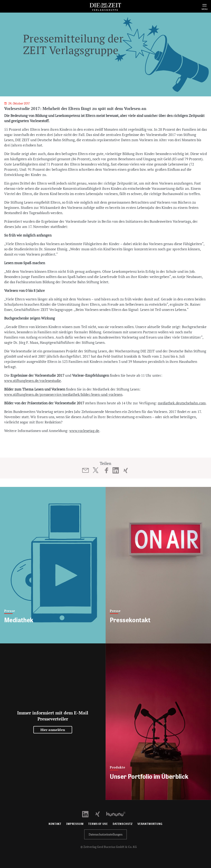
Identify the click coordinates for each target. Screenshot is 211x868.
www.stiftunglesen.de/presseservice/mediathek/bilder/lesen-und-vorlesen (63, 394)
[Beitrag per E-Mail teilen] (85, 470)
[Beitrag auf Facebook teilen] (107, 470)
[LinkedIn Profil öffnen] (88, 814)
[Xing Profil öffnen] (100, 814)
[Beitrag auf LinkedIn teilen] (116, 470)
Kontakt (55, 824)
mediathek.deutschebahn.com (182, 403)
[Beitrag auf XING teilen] (126, 470)
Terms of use (98, 824)
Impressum (75, 824)
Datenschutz (123, 824)
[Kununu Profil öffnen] (118, 814)
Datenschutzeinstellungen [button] (105, 834)
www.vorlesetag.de (84, 431)
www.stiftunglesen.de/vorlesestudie (33, 381)
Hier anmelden (53, 730)
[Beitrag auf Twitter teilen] (95, 470)
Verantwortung (150, 824)
